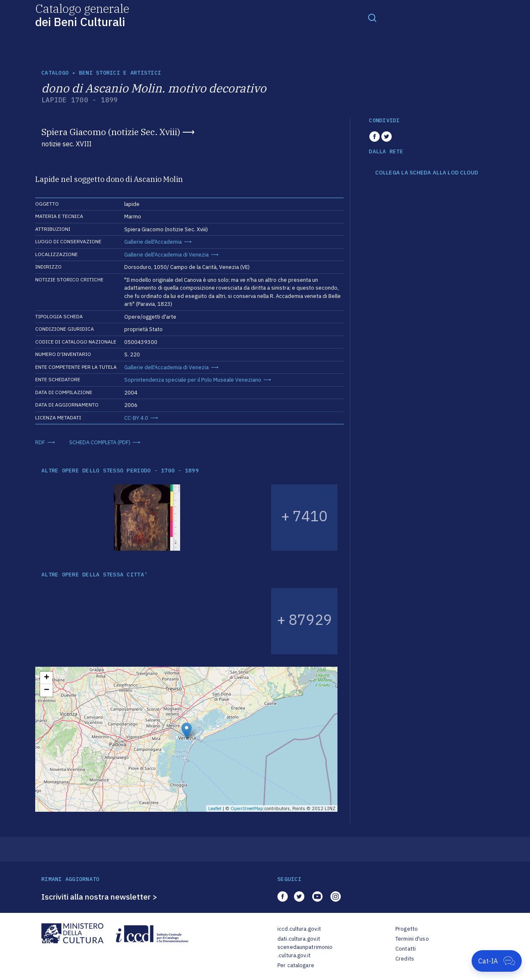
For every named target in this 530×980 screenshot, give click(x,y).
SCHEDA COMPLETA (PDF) (100, 442)
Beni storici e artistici (120, 73)
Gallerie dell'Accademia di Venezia (166, 255)
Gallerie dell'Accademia (153, 242)
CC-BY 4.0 (136, 418)
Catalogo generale (82, 15)
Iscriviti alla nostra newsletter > (99, 897)
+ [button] (47, 678)
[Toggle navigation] (372, 17)
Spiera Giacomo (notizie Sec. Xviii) (111, 132)
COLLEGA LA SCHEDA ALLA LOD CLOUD (427, 173)
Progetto (407, 929)
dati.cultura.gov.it (299, 939)
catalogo (55, 73)
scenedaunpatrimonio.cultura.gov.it (305, 951)
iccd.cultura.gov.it (299, 929)
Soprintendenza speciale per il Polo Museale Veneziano (193, 380)
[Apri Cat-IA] (497, 961)
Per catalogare (296, 965)
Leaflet (215, 808)
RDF (40, 442)
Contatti (406, 949)
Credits (405, 959)
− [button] (47, 690)
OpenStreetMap (247, 808)
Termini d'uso (412, 939)
